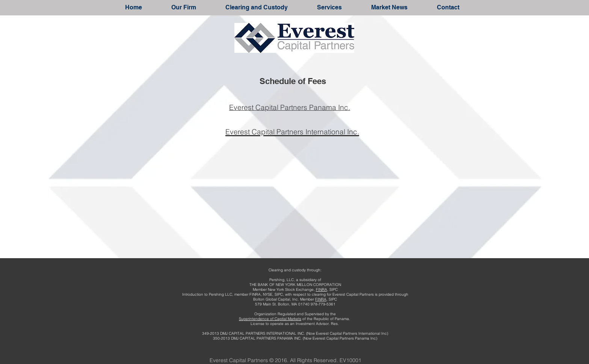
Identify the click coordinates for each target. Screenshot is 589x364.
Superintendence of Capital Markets (270, 319)
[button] (184, 7)
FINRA (322, 290)
